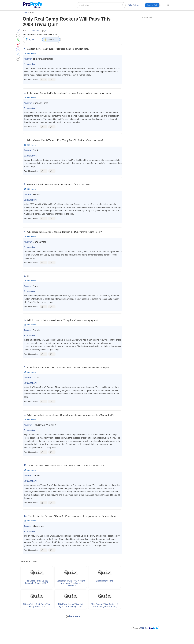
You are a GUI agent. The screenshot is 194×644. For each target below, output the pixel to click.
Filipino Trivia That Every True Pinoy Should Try (37, 605)
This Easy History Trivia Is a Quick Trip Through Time (71, 605)
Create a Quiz (152, 5)
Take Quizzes (135, 5)
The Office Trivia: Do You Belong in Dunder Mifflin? (37, 582)
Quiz (30, 40)
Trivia (49, 40)
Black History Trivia (105, 581)
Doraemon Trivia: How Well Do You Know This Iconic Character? (71, 583)
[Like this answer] (44, 79)
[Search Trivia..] (101, 5)
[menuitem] (135, 6)
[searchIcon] (122, 5)
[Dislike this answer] (52, 79)
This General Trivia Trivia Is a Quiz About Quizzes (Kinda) (105, 605)
